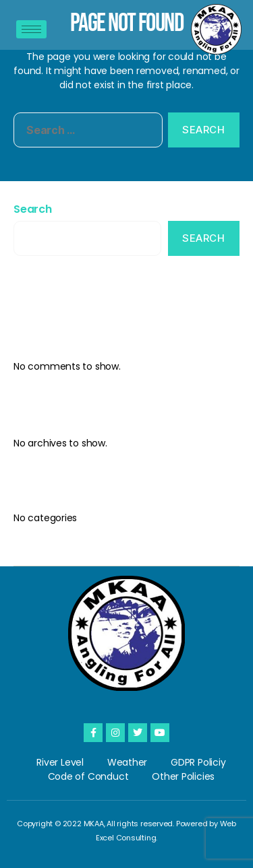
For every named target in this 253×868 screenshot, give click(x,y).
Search (33, 209)
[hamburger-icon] (31, 29)
